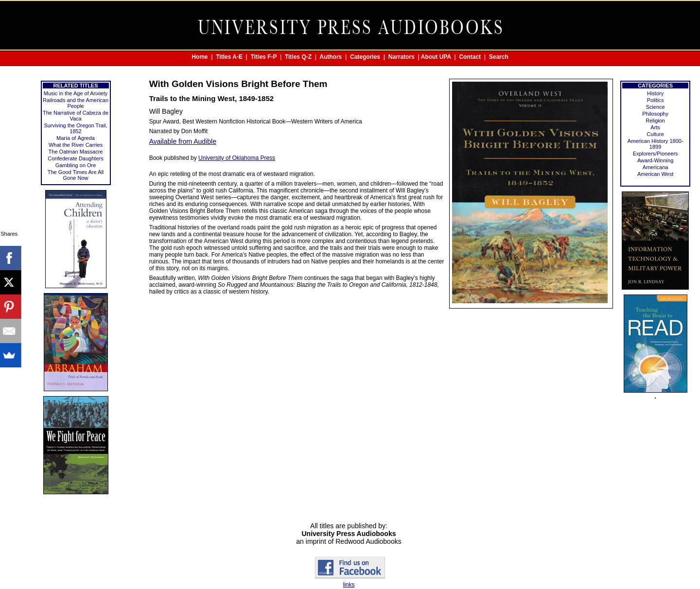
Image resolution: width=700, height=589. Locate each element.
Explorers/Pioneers (656, 154)
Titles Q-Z (298, 57)
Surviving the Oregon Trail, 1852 (75, 128)
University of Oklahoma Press (237, 158)
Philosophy (655, 114)
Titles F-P (264, 57)
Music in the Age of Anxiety (76, 93)
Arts (655, 127)
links (349, 585)
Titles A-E (229, 57)
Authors (331, 57)
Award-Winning (655, 160)
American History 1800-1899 (656, 144)
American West (655, 174)
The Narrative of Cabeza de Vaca (76, 116)
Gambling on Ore (76, 165)
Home (200, 57)
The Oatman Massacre (76, 152)
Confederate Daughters (75, 158)
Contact (470, 57)
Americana (656, 167)
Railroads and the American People (76, 103)
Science (656, 107)
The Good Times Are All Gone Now (76, 175)
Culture (655, 134)
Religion (655, 121)
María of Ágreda (76, 138)
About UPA (436, 57)
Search (499, 57)
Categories (365, 57)
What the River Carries (76, 145)
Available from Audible (183, 141)
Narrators (402, 57)
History (655, 93)
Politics (656, 100)
